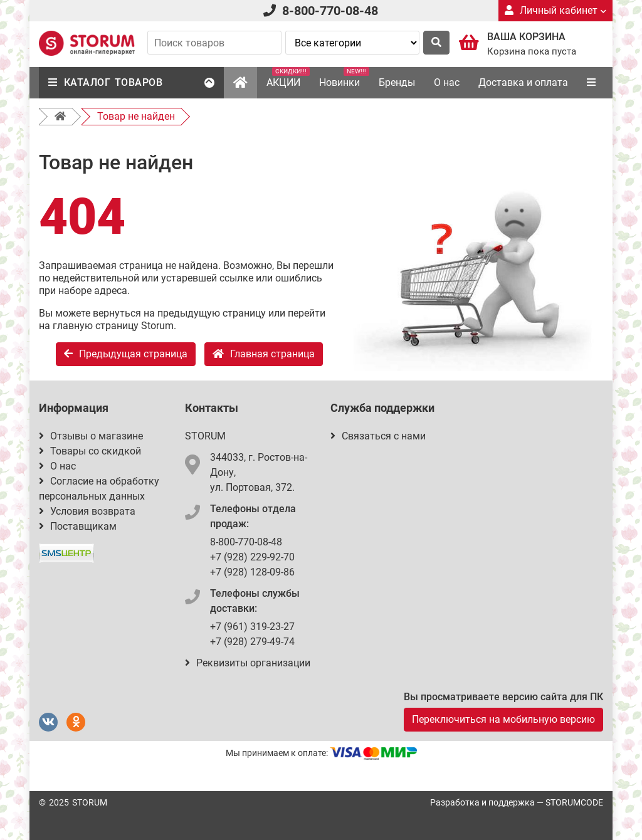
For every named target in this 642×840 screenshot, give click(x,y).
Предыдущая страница (126, 354)
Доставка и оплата (523, 82)
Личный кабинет (555, 10)
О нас (447, 82)
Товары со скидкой (90, 451)
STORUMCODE (574, 802)
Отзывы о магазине (91, 436)
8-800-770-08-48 (330, 11)
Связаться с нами (378, 436)
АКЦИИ (288, 78)
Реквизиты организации (248, 663)
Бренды (397, 82)
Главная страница (264, 354)
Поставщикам (78, 526)
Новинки (344, 78)
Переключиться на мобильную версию (503, 719)
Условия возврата (87, 511)
